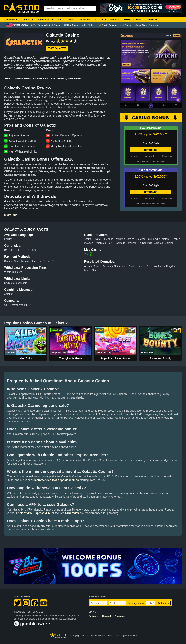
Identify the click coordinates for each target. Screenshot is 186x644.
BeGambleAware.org (164, 156)
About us (120, 616)
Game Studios (88, 19)
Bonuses (12, 19)
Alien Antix (26, 358)
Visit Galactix (57, 48)
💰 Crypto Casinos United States (115, 25)
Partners (93, 616)
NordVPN (26, 513)
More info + (12, 215)
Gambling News (133, 19)
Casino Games (66, 19)
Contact (106, 616)
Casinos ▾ (28, 19)
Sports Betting (110, 19)
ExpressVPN (42, 513)
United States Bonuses (147, 25)
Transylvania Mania (71, 358)
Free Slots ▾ (46, 19)
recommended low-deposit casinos (56, 480)
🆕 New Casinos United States (79, 25)
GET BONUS (151, 150)
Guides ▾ (152, 19)
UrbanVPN (72, 513)
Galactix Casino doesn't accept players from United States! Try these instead (43, 78)
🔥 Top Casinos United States (45, 25)
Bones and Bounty (160, 358)
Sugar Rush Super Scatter (115, 358)
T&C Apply (137, 156)
